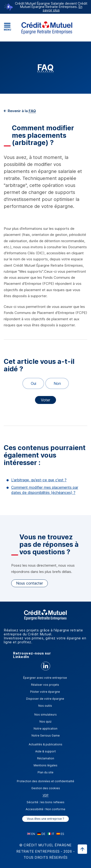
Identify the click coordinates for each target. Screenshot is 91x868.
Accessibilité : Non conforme (45, 809)
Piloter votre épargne (45, 692)
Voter (45, 400)
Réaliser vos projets (45, 685)
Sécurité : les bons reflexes (45, 802)
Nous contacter (30, 583)
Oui (31, 383)
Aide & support (45, 751)
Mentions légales (45, 765)
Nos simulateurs (45, 715)
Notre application (45, 728)
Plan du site (45, 772)
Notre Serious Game (46, 735)
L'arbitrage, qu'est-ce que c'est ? (39, 480)
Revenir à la (21, 111)
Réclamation (46, 758)
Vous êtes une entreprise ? (45, 819)
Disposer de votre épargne (45, 699)
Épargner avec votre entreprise (45, 678)
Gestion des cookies (46, 788)
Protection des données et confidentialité (45, 781)
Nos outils (45, 706)
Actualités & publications (45, 744)
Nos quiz (45, 722)
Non (55, 383)
